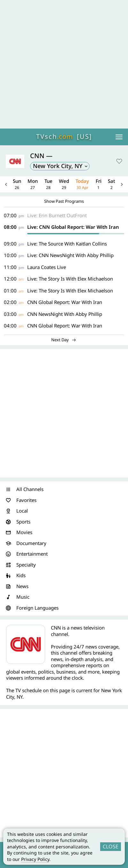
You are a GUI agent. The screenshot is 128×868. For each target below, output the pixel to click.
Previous (6, 184)
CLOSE (111, 846)
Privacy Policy (35, 859)
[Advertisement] (64, 64)
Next (122, 184)
